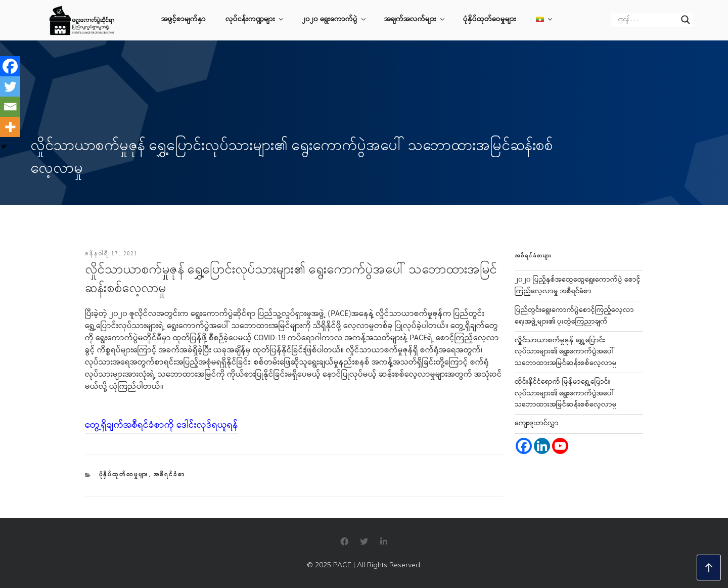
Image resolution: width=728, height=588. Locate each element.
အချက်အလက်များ (415, 20)
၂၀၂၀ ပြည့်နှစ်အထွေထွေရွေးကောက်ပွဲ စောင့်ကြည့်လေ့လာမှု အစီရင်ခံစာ (578, 286)
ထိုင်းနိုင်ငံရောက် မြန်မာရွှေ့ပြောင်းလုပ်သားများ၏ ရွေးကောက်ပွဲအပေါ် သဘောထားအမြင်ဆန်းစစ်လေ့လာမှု (566, 394)
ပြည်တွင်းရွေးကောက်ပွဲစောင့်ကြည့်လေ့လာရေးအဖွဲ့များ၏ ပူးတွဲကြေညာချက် (574, 316)
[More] (10, 127)
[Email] (10, 107)
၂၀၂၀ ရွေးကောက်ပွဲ (334, 20)
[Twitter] (10, 86)
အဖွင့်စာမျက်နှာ (184, 20)
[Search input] (647, 20)
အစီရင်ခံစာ (170, 475)
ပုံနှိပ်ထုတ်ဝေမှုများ (490, 20)
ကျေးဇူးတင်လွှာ (537, 424)
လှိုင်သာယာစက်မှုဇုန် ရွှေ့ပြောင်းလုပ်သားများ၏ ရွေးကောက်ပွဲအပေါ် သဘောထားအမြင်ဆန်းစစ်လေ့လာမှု (566, 352)
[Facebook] (10, 66)
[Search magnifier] (686, 20)
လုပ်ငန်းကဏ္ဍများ (255, 20)
